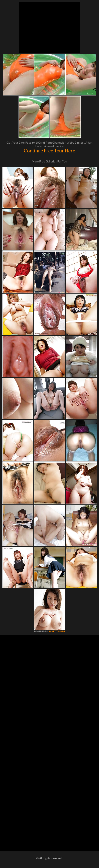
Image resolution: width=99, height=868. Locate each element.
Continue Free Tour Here (49, 151)
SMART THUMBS (57, 631)
